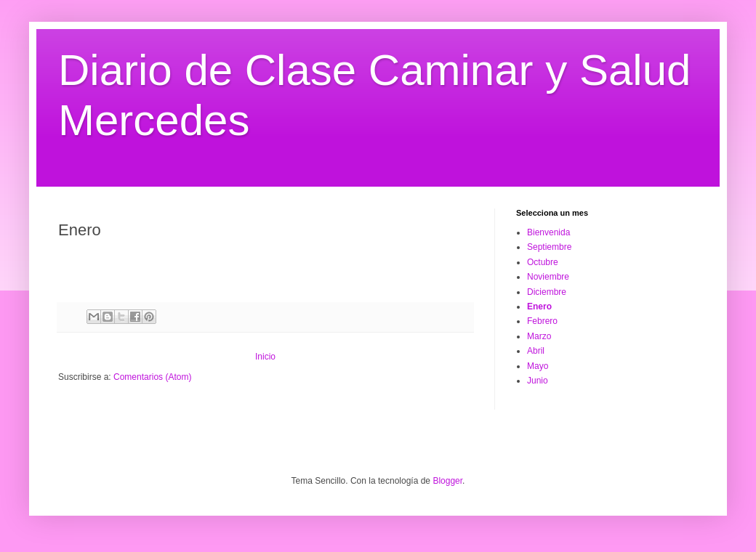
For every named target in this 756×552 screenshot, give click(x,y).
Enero (539, 307)
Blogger (447, 481)
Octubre (543, 262)
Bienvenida (548, 232)
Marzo (539, 336)
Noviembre (548, 277)
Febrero (542, 321)
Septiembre (549, 247)
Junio (538, 381)
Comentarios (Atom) (152, 377)
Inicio (265, 357)
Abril (536, 351)
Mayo (538, 366)
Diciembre (547, 292)
